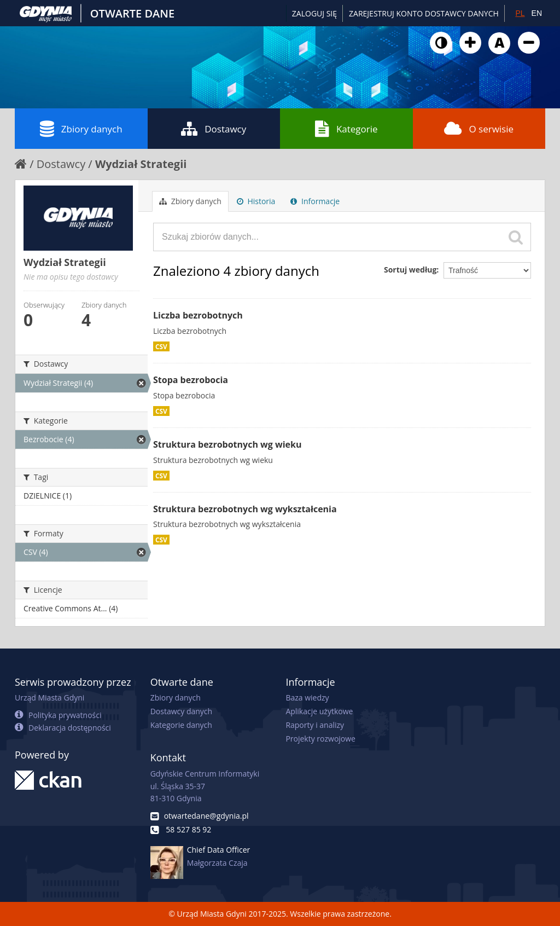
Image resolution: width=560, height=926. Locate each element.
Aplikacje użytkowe (319, 711)
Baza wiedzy (307, 698)
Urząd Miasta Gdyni (49, 698)
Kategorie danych (181, 725)
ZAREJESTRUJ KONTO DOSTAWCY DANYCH (424, 13)
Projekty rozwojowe (320, 739)
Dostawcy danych (181, 711)
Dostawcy (214, 129)
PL (520, 13)
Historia (256, 201)
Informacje (315, 201)
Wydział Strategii (141, 164)
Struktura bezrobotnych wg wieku (227, 444)
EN (537, 13)
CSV (161, 346)
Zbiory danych (81, 129)
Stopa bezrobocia (191, 380)
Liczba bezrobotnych (198, 315)
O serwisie (479, 129)
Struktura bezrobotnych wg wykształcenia (245, 509)
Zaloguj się (314, 13)
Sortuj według (410, 270)
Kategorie (346, 129)
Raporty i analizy (315, 725)
